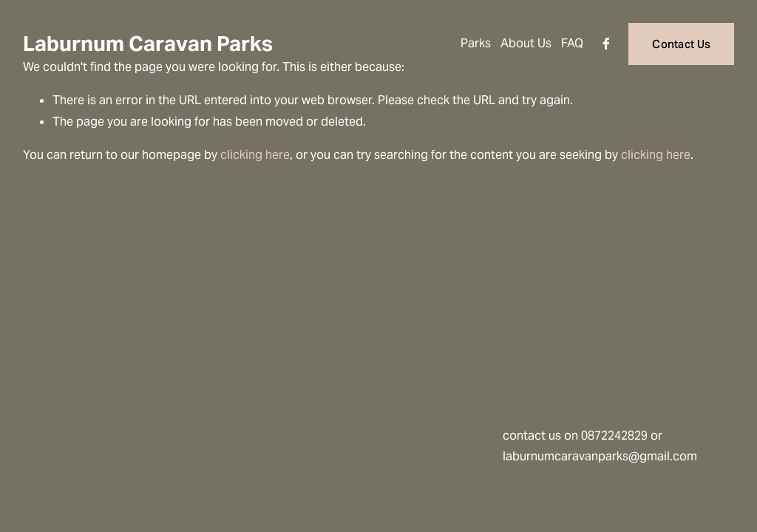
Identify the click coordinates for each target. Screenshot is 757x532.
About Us (526, 43)
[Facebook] (606, 44)
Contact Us (681, 44)
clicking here (255, 155)
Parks (476, 43)
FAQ (572, 43)
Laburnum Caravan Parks (148, 44)
